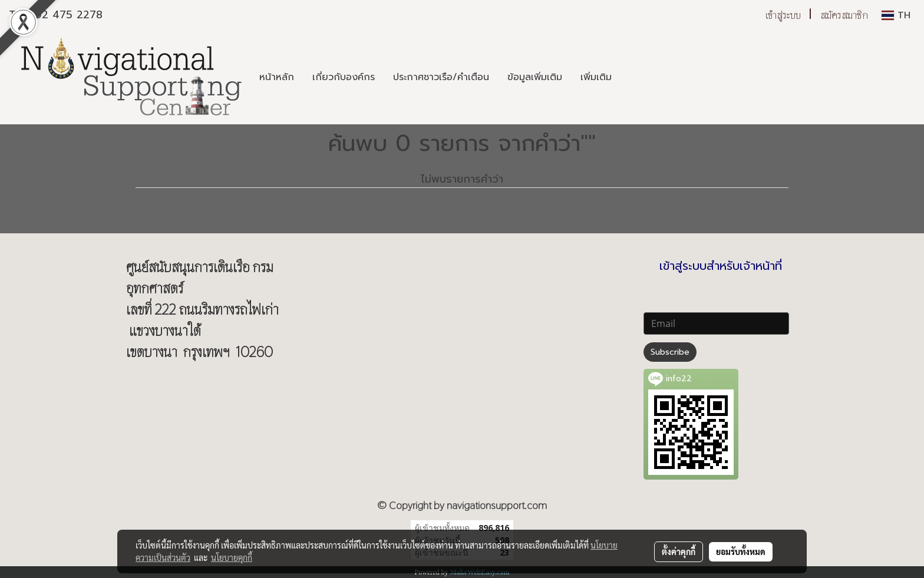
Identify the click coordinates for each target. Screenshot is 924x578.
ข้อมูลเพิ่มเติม (535, 77)
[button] (631, 77)
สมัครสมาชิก (844, 15)
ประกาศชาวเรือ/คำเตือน (441, 77)
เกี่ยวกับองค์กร (344, 77)
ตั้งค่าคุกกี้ (679, 551)
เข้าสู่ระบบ (783, 15)
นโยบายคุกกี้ (232, 557)
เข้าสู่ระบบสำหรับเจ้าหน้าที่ (721, 266)
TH (896, 15)
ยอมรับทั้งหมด (741, 551)
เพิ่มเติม (596, 77)
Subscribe (670, 352)
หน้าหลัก (277, 77)
